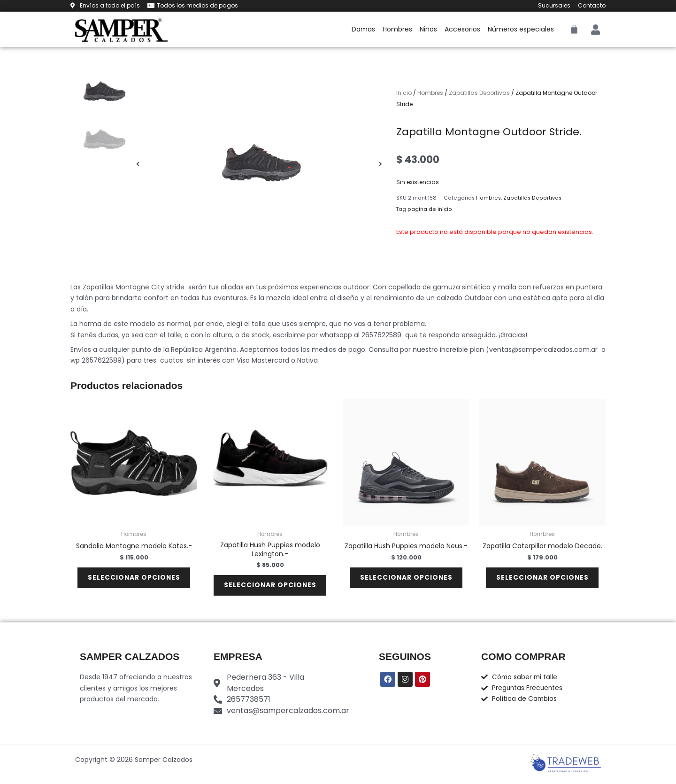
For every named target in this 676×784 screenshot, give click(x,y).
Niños (428, 29)
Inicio (404, 93)
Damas (363, 29)
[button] (138, 164)
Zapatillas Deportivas (479, 93)
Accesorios (462, 29)
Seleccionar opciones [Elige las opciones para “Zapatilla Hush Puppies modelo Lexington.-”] (270, 587)
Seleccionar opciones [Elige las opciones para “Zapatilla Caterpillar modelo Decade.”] (542, 579)
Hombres (397, 29)
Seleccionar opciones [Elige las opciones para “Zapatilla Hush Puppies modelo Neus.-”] (406, 579)
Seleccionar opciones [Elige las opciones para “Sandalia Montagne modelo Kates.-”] (134, 579)
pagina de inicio (430, 209)
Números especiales (521, 29)
